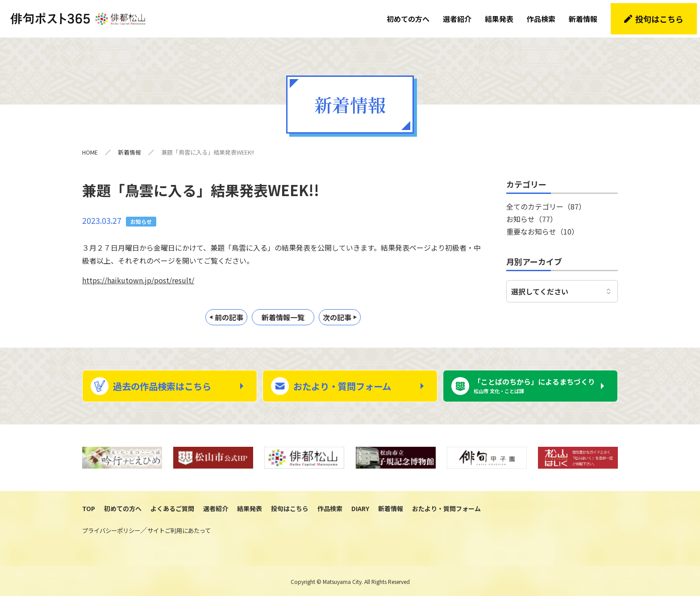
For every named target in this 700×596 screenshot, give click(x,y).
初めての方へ (411, 16)
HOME (90, 146)
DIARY (360, 508)
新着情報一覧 (283, 311)
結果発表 (502, 16)
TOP (89, 508)
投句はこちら (662, 16)
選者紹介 (460, 16)
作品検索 (544, 16)
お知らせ (532, 212)
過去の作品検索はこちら (170, 382)
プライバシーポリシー (111, 530)
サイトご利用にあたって (179, 530)
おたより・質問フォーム (350, 382)
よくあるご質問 (172, 508)
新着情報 (586, 16)
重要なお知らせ (542, 225)
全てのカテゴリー (546, 200)
